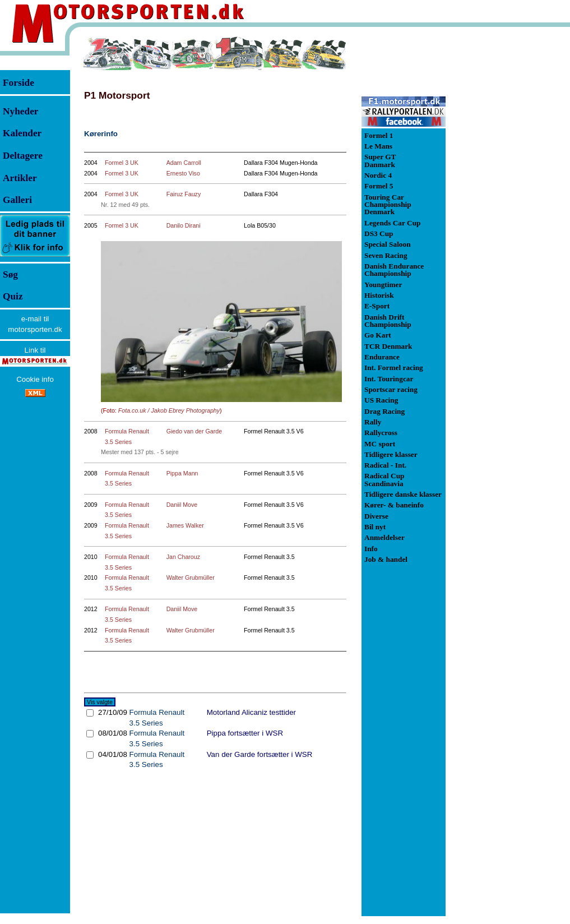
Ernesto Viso (183, 173)
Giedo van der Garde (194, 431)
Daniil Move (182, 505)
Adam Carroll (184, 163)
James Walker (185, 525)
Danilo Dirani (184, 225)
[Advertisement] (504, 204)
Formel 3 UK (122, 163)
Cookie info (35, 379)
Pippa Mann (182, 473)
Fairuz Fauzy (184, 194)
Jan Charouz (183, 557)
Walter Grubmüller (191, 577)
